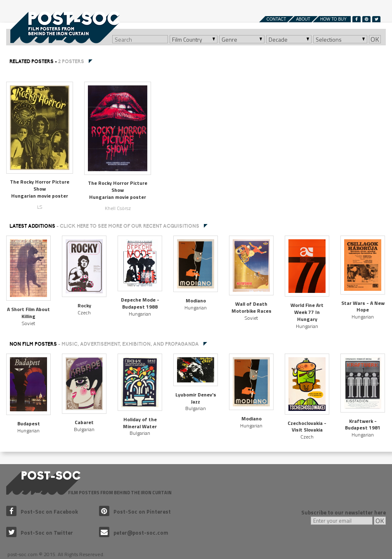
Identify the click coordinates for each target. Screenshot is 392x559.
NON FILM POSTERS (104, 344)
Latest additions (104, 226)
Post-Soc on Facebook (42, 512)
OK (375, 39)
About (303, 19)
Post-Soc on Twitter (40, 533)
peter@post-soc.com (134, 533)
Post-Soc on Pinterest (135, 512)
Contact (276, 19)
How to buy (333, 19)
